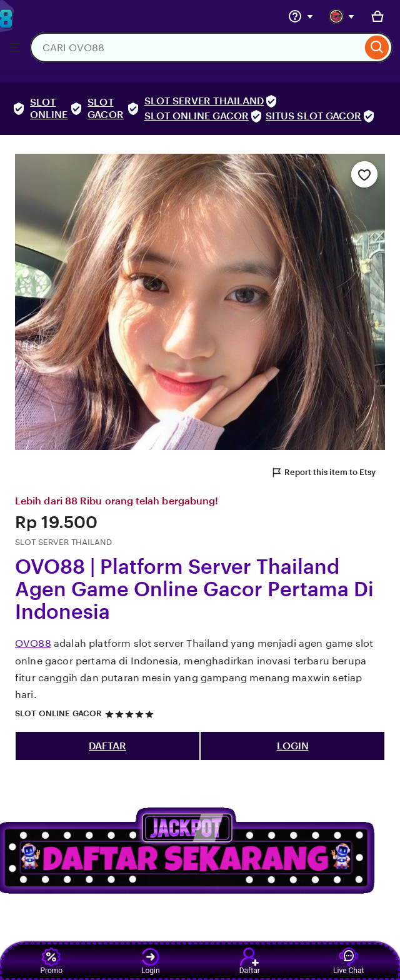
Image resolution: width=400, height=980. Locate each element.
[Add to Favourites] (364, 174)
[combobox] (196, 47)
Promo (51, 961)
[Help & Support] (301, 16)
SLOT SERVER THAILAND (204, 101)
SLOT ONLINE (49, 108)
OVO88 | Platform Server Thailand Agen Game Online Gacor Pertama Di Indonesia (194, 589)
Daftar (250, 961)
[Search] (377, 47)
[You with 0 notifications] (342, 16)
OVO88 (33, 643)
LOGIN (293, 746)
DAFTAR (107, 746)
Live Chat (348, 961)
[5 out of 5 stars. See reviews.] (131, 714)
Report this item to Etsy (323, 472)
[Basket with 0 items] (377, 16)
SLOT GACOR (105, 108)
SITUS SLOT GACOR (313, 116)
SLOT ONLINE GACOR (197, 116)
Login (151, 961)
